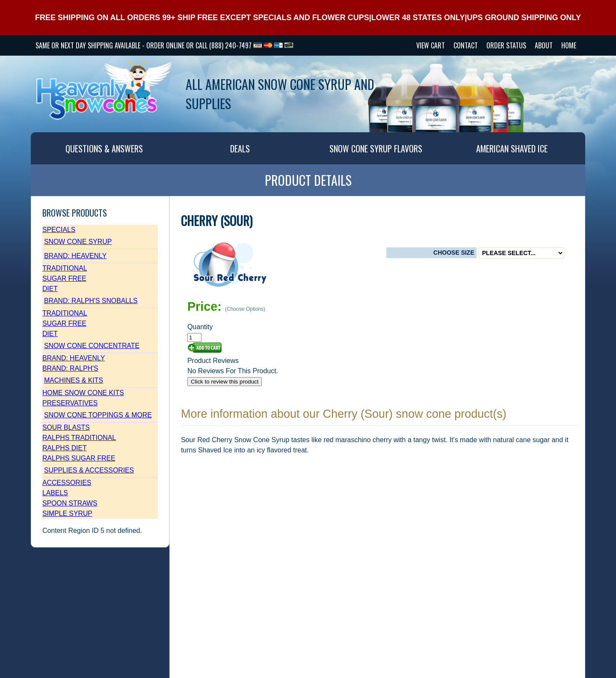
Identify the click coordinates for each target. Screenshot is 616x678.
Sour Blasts (66, 427)
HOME (569, 45)
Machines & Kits (74, 380)
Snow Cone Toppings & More (98, 415)
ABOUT (544, 45)
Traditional (65, 268)
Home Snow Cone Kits (83, 393)
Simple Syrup (67, 513)
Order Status (506, 45)
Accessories (67, 483)
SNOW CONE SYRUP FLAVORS (376, 149)
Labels (55, 493)
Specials (59, 230)
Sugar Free (64, 278)
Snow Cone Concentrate (92, 346)
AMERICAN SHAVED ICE (512, 149)
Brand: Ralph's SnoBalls (91, 301)
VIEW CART (431, 45)
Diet (50, 289)
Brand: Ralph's (70, 368)
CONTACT (466, 45)
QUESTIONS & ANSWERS (104, 149)
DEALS (240, 149)
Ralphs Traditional (79, 438)
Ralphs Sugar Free (79, 458)
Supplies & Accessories (89, 470)
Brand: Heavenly (75, 256)
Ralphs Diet (65, 448)
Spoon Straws (70, 503)
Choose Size (454, 253)
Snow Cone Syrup (78, 242)
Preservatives (70, 403)
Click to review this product (225, 382)
